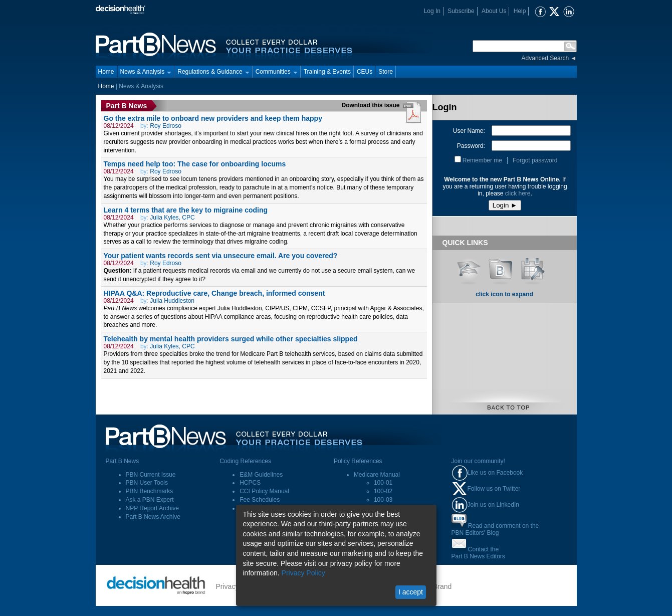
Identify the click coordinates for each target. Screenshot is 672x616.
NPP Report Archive (153, 508)
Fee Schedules (260, 500)
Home (106, 72)
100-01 (383, 483)
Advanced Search (545, 58)
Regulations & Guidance (213, 72)
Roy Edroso (166, 126)
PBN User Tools (147, 483)
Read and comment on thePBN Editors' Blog (495, 529)
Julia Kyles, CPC (172, 218)
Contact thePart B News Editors (478, 553)
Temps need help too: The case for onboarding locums (195, 164)
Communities (277, 72)
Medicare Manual (377, 475)
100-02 (383, 491)
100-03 (383, 500)
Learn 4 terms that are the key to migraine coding (186, 210)
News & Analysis (146, 72)
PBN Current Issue (151, 475)
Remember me (482, 160)
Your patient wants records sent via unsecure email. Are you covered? (221, 256)
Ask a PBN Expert (150, 500)
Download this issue (372, 105)
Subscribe (461, 11)
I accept (411, 592)
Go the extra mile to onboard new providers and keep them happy (213, 118)
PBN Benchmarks (150, 491)
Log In (432, 11)
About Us (494, 11)
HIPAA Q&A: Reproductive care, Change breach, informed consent (214, 293)
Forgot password (535, 160)
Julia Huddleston (172, 301)
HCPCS (250, 483)
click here (518, 193)
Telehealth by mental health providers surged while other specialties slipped (231, 339)
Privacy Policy (303, 573)
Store (386, 72)
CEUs (365, 72)
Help (520, 11)
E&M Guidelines (261, 475)
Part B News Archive (153, 517)
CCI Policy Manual (264, 491)
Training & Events (327, 72)
